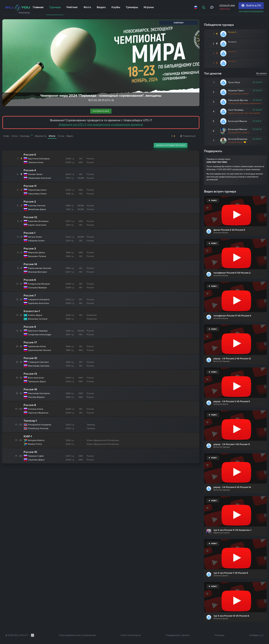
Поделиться (188, 136)
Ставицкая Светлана (38, 362)
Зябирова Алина (36, 241)
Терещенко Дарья (37, 382)
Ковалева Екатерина (38, 221)
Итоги (52, 136)
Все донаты (261, 73)
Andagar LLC (256, 635)
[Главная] (18, 7)
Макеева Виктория (37, 272)
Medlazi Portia (35, 444)
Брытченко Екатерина (39, 159)
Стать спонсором (131, 635)
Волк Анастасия (36, 378)
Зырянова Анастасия (38, 303)
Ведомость (41, 136)
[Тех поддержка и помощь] (211, 7)
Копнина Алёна (36, 409)
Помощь (219, 635)
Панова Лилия (35, 174)
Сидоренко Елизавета (39, 300)
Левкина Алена (36, 163)
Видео (70, 136)
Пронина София (36, 456)
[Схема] (203, 7)
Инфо (6, 136)
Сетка (15, 136)
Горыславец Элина (37, 194)
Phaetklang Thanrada (38, 429)
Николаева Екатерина (39, 394)
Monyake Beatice (36, 440)
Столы (61, 136)
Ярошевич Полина (37, 256)
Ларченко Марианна (38, 413)
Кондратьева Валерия (39, 284)
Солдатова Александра (40, 335)
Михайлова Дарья (37, 209)
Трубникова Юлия (37, 347)
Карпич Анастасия (37, 225)
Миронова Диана (37, 253)
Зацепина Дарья (36, 460)
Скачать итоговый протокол (171, 145)
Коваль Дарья (35, 315)
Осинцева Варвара (37, 288)
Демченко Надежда (38, 331)
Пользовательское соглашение (77, 635)
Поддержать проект (178, 635)
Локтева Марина (36, 397)
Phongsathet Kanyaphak (40, 425)
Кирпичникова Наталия (40, 268)
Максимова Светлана (39, 366)
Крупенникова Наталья (40, 350)
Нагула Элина (35, 237)
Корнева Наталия (37, 206)
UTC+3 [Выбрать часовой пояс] (224, 9)
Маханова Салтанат (38, 319)
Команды (26, 136)
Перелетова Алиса (37, 190)
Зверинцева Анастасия (39, 178)
